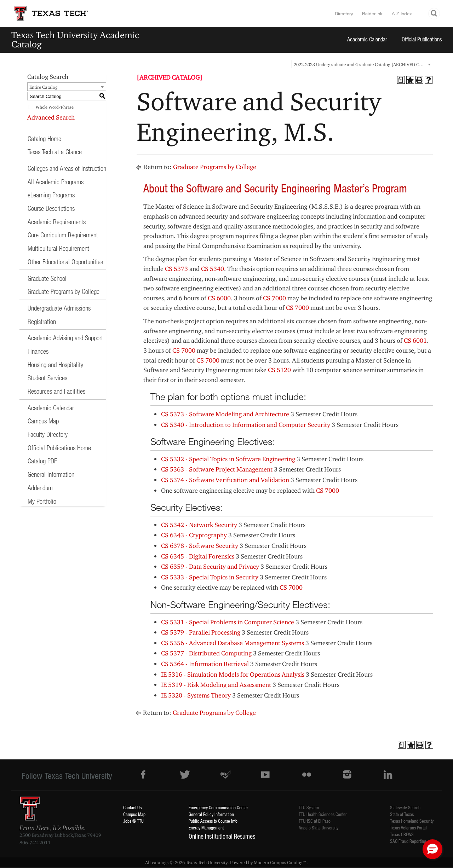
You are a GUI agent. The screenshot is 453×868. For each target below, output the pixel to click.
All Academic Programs (56, 182)
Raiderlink (372, 13)
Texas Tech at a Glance (55, 152)
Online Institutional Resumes (222, 836)
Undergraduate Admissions (59, 308)
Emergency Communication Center (218, 807)
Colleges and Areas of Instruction (67, 168)
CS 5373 (176, 269)
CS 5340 (213, 269)
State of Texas (402, 814)
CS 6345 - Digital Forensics (198, 556)
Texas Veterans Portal (408, 828)
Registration (42, 321)
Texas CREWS (402, 834)
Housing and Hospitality (55, 364)
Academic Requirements (57, 222)
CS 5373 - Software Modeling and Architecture (225, 414)
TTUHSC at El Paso (315, 821)
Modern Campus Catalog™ (280, 862)
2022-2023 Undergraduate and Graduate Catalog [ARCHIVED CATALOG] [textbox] (363, 64)
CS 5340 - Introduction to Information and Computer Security (246, 425)
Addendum (40, 488)
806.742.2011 (35, 843)
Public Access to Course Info (213, 821)
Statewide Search (405, 807)
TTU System (309, 807)
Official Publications (422, 39)
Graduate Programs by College (64, 291)
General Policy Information (211, 814)
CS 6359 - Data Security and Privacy (210, 566)
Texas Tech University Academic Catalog (75, 39)
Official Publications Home (59, 448)
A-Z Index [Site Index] (402, 13)
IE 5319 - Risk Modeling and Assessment (216, 685)
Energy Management (206, 828)
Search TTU (434, 14)
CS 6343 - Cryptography (194, 535)
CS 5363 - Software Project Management (217, 469)
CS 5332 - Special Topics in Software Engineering (228, 459)
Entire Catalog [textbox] (44, 87)
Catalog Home (44, 138)
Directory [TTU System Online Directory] (344, 13)
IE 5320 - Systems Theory (196, 695)
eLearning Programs (51, 195)
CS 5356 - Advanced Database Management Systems (233, 643)
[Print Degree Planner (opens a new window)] (401, 80)
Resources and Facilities (56, 391)
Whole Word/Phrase (55, 107)
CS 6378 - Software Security (200, 546)
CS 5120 (279, 370)
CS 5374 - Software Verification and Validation (225, 480)
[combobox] (362, 64)
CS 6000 (219, 298)
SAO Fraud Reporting (408, 841)
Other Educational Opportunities (65, 262)
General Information (51, 474)
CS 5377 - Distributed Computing (206, 653)
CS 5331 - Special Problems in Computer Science (228, 622)
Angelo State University (319, 828)
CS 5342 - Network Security (199, 525)
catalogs (160, 862)
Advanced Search (51, 117)
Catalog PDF (42, 461)
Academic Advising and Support (65, 338)
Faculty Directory (48, 434)
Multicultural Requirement (58, 248)
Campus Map (43, 421)
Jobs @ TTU (133, 821)
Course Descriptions (51, 208)
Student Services (47, 378)
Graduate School (47, 278)
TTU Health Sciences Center (323, 814)
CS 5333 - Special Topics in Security (210, 577)
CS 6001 (415, 340)
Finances (38, 351)
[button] (432, 849)
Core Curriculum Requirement (63, 235)
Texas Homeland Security (412, 821)
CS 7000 (274, 298)
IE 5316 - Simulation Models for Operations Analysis (233, 674)
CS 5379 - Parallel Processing (201, 632)
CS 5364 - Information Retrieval (205, 664)
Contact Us (132, 807)
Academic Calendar (367, 39)
